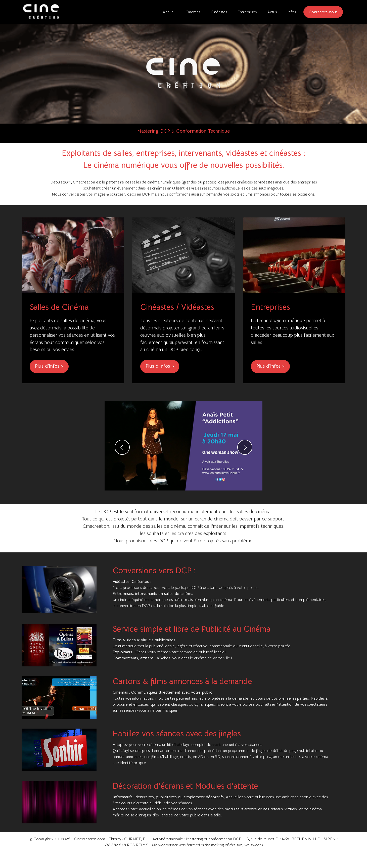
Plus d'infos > (49, 382)
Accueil (169, 12)
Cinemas (193, 12)
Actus (272, 12)
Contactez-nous (323, 12)
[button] (122, 463)
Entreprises (247, 12)
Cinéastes (219, 12)
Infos (292, 12)
